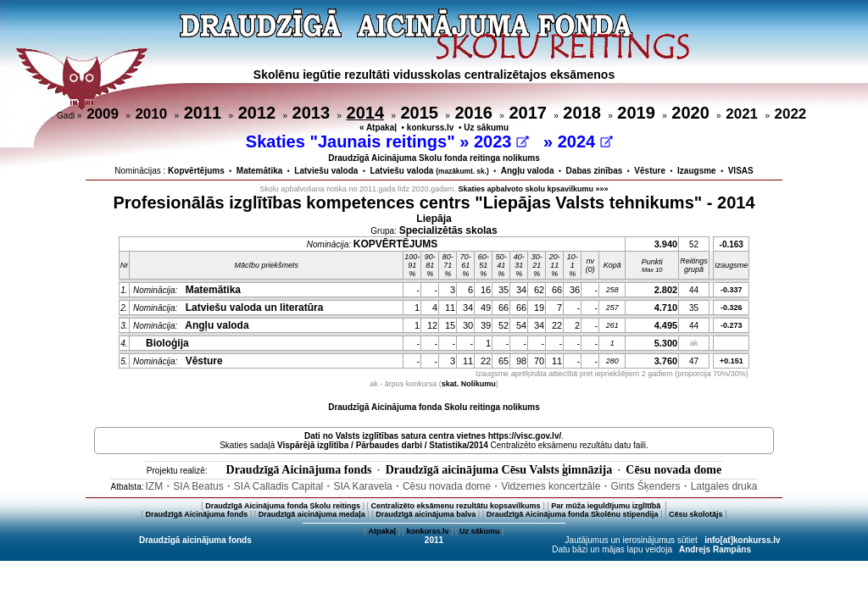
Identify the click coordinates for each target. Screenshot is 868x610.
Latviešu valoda (326, 171)
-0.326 (732, 308)
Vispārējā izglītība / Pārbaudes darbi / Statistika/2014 (383, 445)
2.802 (666, 290)
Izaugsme (697, 171)
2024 (585, 141)
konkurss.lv (431, 128)
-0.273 (732, 325)
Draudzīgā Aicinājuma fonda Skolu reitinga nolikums (434, 407)
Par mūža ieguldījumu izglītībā (607, 506)
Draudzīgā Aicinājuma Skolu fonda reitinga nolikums (434, 158)
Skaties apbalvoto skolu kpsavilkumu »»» (534, 189)
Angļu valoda (528, 171)
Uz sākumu (486, 128)
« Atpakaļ (378, 128)
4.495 (666, 325)
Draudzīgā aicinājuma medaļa (312, 514)
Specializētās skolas (448, 230)
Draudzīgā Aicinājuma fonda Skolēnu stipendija (573, 514)
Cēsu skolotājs (696, 514)
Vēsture (650, 171)
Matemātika (259, 171)
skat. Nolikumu (469, 384)
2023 (501, 141)
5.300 (666, 343)
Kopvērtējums (196, 171)
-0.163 (732, 244)
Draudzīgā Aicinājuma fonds (299, 470)
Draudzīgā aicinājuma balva (426, 514)
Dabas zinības (595, 171)
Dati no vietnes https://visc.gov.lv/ (433, 436)
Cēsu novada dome (673, 470)
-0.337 (732, 290)
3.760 (666, 361)
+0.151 (732, 361)
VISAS (741, 171)
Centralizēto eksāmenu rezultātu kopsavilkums (456, 506)
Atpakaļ (382, 531)
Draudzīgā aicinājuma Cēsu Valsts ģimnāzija (499, 470)
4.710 (666, 308)
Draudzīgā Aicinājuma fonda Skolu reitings (283, 506)
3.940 (666, 244)
